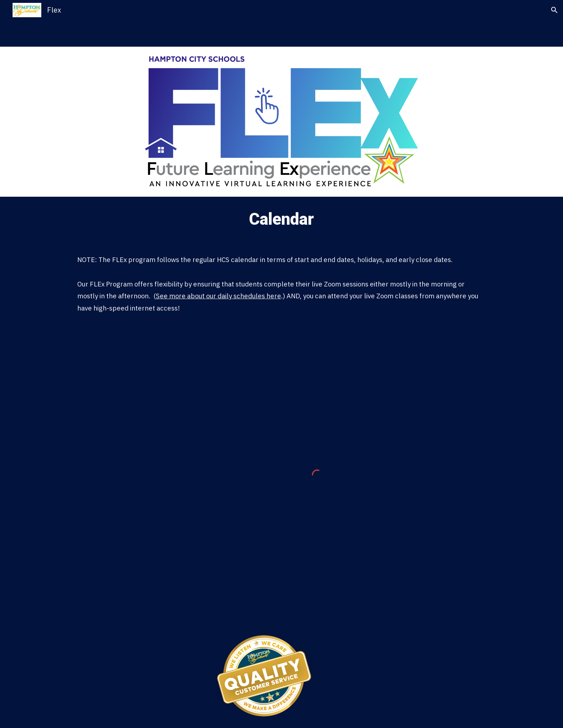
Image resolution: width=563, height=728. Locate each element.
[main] (281, 220)
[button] (554, 10)
